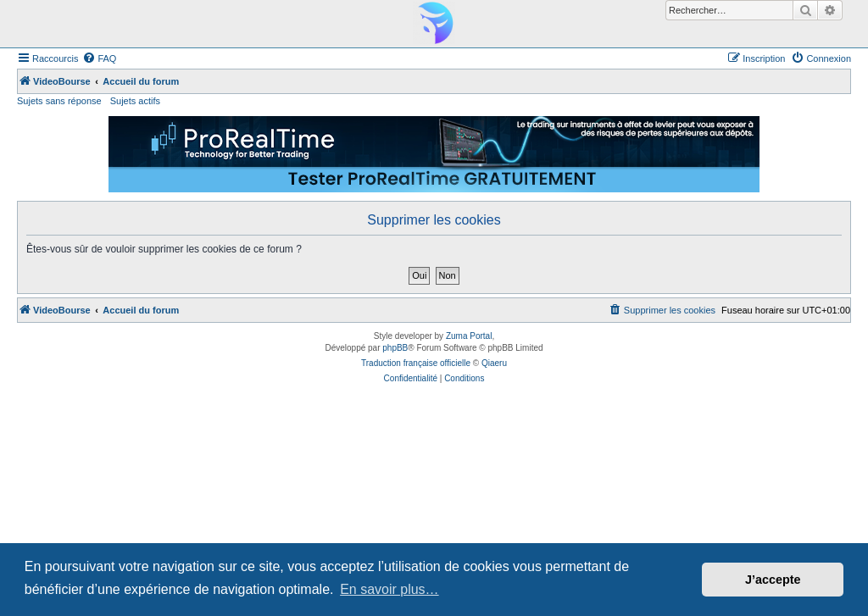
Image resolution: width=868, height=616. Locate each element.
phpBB (395, 348)
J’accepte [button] (773, 580)
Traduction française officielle (416, 363)
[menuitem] (99, 58)
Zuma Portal (469, 336)
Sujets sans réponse (59, 101)
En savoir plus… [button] (389, 589)
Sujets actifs (135, 101)
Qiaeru (494, 363)
